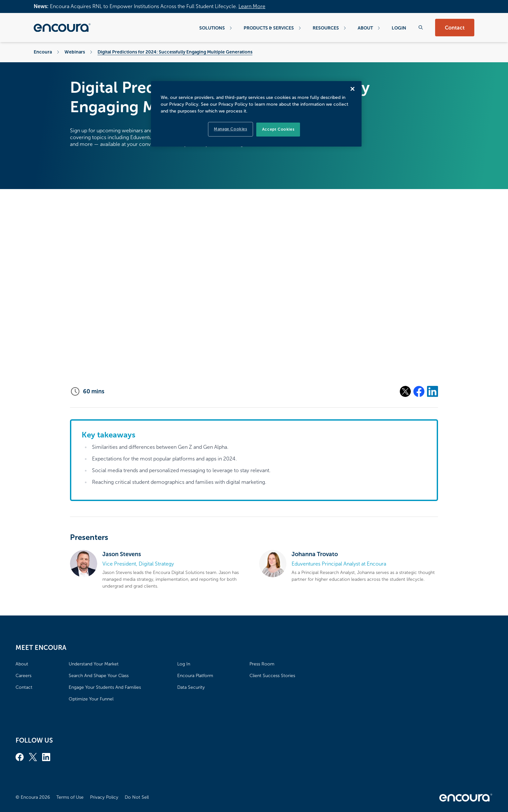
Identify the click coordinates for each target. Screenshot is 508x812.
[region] (256, 114)
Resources (329, 28)
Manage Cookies (230, 129)
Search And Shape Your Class (99, 676)
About (369, 28)
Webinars (75, 52)
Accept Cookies (278, 129)
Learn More (252, 6)
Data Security (191, 687)
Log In (184, 664)
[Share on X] (405, 391)
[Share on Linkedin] (433, 391)
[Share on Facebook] (419, 391)
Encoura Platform (195, 676)
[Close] (352, 89)
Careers (23, 676)
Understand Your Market (94, 664)
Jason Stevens (122, 554)
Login (399, 28)
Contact (455, 28)
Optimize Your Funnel (91, 699)
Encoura (43, 52)
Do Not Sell (137, 797)
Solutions (216, 28)
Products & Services (272, 28)
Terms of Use (70, 797)
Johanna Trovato (315, 554)
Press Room (262, 664)
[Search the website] (421, 27)
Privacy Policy (104, 797)
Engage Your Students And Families (105, 687)
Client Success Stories (272, 676)
